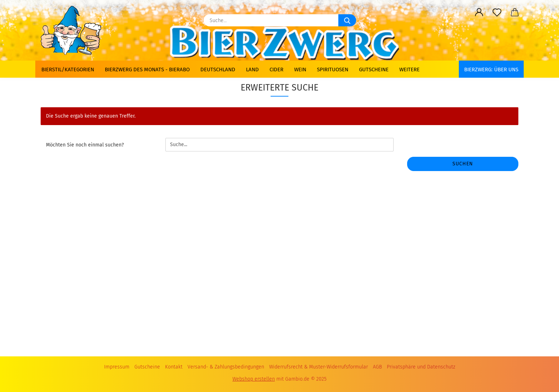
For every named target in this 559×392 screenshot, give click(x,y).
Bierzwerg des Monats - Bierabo (147, 69)
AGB (377, 367)
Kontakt (174, 367)
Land (252, 69)
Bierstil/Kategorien (68, 69)
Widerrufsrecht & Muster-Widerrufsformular (319, 367)
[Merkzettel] (497, 12)
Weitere (409, 69)
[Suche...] (347, 20)
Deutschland (218, 69)
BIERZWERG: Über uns (491, 69)
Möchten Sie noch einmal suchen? (85, 145)
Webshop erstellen (254, 379)
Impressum (117, 367)
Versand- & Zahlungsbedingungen (226, 367)
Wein (300, 69)
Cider (276, 69)
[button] (479, 12)
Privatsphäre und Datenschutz (421, 367)
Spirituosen (333, 69)
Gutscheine (374, 69)
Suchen (463, 164)
